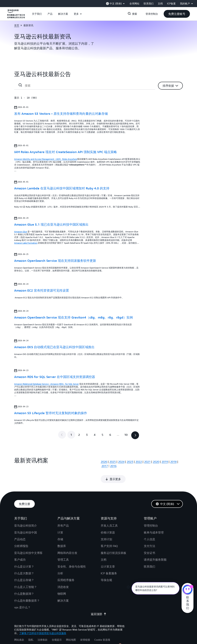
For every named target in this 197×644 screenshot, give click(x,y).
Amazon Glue (21, 232)
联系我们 (149, 554)
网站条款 (19, 628)
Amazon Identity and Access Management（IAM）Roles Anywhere (46, 159)
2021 (147, 462)
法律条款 (43, 628)
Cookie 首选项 (102, 628)
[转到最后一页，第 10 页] (126, 435)
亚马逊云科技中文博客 (28, 541)
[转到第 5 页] (102, 435)
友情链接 (85, 628)
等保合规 (106, 568)
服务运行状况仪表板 (113, 541)
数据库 (62, 534)
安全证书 (149, 541)
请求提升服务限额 (155, 548)
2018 (173, 462)
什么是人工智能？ (26, 575)
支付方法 (149, 534)
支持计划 (106, 527)
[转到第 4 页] (95, 435)
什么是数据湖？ (24, 582)
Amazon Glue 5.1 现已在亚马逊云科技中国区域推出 (51, 224)
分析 (60, 561)
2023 (130, 462)
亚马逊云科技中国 (26, 520)
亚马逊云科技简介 (26, 513)
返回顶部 (99, 602)
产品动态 (20, 527)
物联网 (62, 582)
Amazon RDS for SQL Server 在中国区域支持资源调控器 (55, 377)
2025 (113, 462)
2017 (105, 466)
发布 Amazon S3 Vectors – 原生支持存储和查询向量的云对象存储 (61, 114)
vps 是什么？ (22, 595)
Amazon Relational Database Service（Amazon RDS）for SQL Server (46, 384)
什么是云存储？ (24, 568)
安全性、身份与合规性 (72, 554)
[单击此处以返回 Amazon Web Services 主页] (16, 16)
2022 (139, 462)
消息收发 (63, 575)
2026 (104, 462)
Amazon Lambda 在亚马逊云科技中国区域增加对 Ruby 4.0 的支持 (62, 188)
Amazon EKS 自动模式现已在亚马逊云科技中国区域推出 (54, 347)
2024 (121, 462)
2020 (156, 462)
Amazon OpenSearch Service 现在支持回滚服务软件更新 (55, 261)
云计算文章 (108, 554)
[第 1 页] (71, 435)
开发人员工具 (109, 513)
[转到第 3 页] (87, 435)
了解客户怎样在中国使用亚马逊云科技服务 (43, 621)
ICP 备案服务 (109, 561)
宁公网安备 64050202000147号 (140, 633)
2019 (165, 462)
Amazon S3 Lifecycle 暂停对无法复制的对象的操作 (51, 413)
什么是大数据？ (24, 561)
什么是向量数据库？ (27, 588)
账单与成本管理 (154, 520)
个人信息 (149, 527)
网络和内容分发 (67, 541)
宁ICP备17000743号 (172, 633)
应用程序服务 (66, 568)
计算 (60, 520)
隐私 (31, 628)
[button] (37, 14)
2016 (113, 466)
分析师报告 (21, 534)
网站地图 (71, 628)
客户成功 (20, 548)
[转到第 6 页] (110, 435)
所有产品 (63, 513)
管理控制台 (151, 513)
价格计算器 (108, 520)
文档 (104, 548)
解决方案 (63, 588)
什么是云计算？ (24, 554)
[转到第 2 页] (79, 435)
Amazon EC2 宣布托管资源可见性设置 (42, 290)
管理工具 (63, 548)
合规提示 (57, 628)
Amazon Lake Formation (26, 243)
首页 (17, 25)
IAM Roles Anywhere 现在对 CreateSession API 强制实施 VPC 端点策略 (66, 152)
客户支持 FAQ (109, 534)
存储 (60, 527)
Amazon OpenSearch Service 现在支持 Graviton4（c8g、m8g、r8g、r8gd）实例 (73, 317)
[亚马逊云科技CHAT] (188, 590)
